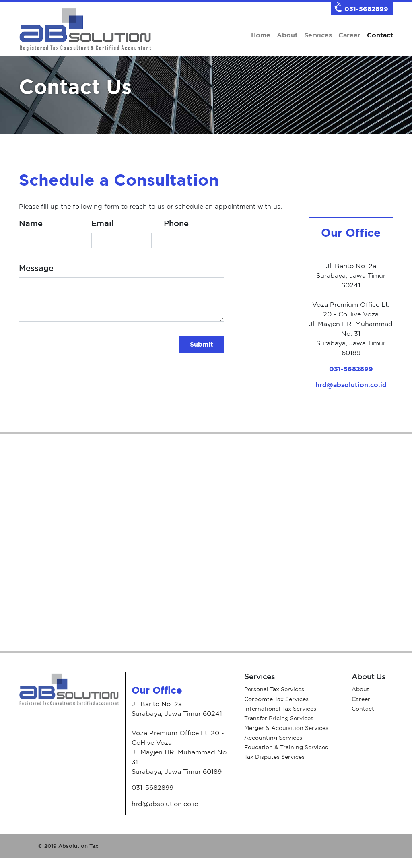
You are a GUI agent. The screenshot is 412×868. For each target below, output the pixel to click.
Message (36, 268)
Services (318, 35)
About (287, 35)
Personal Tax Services (274, 689)
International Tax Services (280, 708)
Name (31, 223)
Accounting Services (273, 737)
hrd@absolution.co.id (351, 385)
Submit (202, 344)
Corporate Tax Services (276, 699)
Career (349, 35)
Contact (380, 34)
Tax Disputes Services (274, 757)
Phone (176, 223)
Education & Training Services (286, 747)
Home (261, 35)
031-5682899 (351, 369)
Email (103, 223)
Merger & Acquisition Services (286, 728)
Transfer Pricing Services (279, 718)
